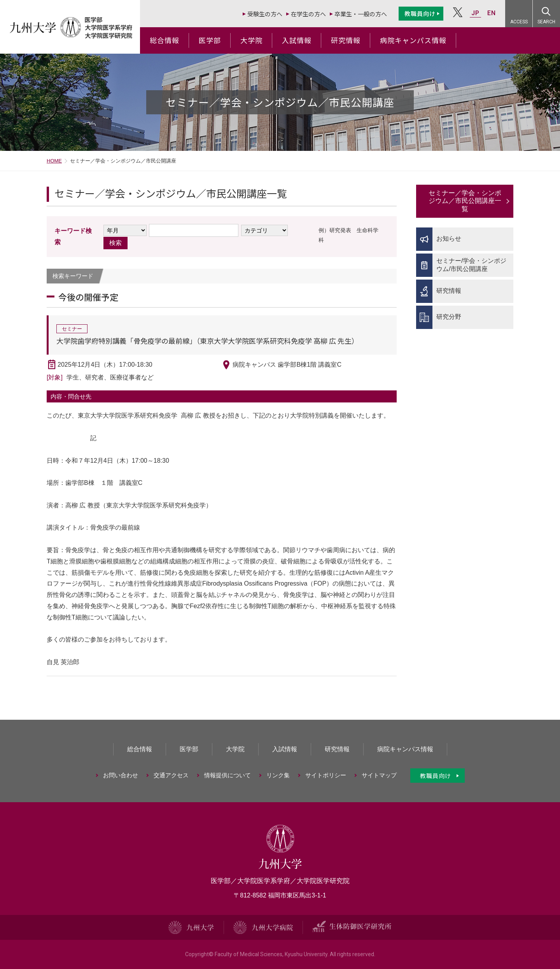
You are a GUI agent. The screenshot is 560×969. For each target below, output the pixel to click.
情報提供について (227, 775)
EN (492, 13)
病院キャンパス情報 (413, 40)
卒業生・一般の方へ (361, 14)
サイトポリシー (326, 775)
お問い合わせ (121, 775)
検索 (115, 243)
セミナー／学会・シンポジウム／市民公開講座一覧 (465, 201)
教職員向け (420, 13)
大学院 (251, 40)
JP (475, 13)
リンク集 (278, 775)
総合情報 (164, 40)
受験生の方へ (265, 14)
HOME (54, 161)
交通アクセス (171, 775)
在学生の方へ (308, 14)
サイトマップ (379, 775)
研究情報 (346, 40)
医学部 (210, 40)
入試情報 (297, 40)
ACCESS (519, 22)
